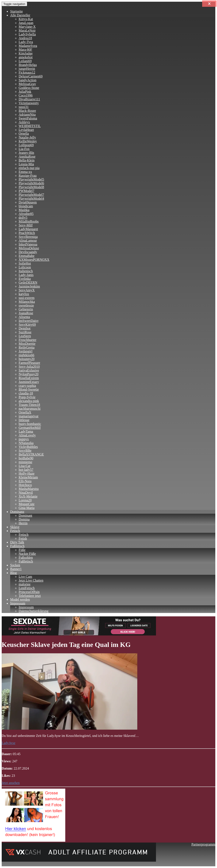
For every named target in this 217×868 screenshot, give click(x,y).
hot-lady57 (26, 470)
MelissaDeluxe (29, 248)
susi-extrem (27, 298)
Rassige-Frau (28, 176)
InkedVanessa (28, 244)
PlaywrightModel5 (31, 179)
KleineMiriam (28, 477)
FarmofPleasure (29, 363)
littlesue (24, 420)
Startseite (17, 11)
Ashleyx (24, 122)
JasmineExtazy (29, 382)
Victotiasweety (29, 103)
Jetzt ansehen (11, 783)
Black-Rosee (27, 111)
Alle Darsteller (20, 15)
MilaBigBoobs (29, 221)
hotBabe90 (26, 458)
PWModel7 (26, 191)
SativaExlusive (29, 370)
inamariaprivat (29, 416)
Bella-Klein (27, 160)
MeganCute (27, 504)
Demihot (25, 328)
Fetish (23, 538)
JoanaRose (26, 313)
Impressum (18, 603)
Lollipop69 (26, 145)
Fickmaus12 (27, 72)
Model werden (20, 599)
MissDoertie (27, 344)
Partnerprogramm (203, 844)
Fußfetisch (17, 546)
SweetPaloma (28, 118)
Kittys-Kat (26, 19)
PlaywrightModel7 (31, 195)
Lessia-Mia (26, 164)
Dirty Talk (17, 542)
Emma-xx (25, 172)
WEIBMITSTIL (30, 126)
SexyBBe (25, 451)
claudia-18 (26, 393)
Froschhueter (28, 340)
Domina (24, 519)
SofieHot (25, 263)
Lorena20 (25, 500)
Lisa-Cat (24, 466)
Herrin (23, 523)
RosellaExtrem (29, 378)
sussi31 (24, 107)
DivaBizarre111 (29, 99)
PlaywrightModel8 (31, 187)
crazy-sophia (27, 386)
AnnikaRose (27, 156)
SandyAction (28, 80)
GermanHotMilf (30, 428)
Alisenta (24, 317)
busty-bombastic (30, 424)
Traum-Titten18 (29, 405)
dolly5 (23, 218)
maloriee (25, 584)
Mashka (24, 210)
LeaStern (25, 336)
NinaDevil (26, 493)
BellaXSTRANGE (31, 454)
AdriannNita (27, 114)
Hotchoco (25, 485)
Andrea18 (25, 38)
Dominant (25, 515)
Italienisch (26, 271)
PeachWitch (27, 233)
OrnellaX (25, 412)
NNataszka (26, 443)
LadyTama (26, 431)
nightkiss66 (26, 355)
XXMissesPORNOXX (34, 260)
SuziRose (25, 332)
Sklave (15, 527)
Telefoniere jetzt (30, 596)
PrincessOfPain (29, 592)
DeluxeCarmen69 (31, 76)
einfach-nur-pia (29, 168)
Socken (15, 565)
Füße (22, 550)
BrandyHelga (28, 65)
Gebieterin (26, 309)
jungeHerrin (27, 69)
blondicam (26, 206)
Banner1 (16, 569)
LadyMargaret (28, 229)
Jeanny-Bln (26, 153)
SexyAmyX (27, 290)
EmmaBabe (27, 256)
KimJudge (26, 53)
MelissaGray (27, 84)
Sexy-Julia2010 (29, 367)
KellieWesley (28, 141)
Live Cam (25, 577)
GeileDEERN (28, 283)
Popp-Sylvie (27, 397)
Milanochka (27, 302)
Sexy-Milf (26, 225)
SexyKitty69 (27, 325)
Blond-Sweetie (29, 389)
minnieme (25, 462)
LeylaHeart (26, 130)
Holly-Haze (27, 473)
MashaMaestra (29, 489)
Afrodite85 (26, 214)
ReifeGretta (27, 347)
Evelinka (25, 279)
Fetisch (15, 531)
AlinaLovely (27, 435)
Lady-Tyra (26, 42)
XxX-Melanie (28, 496)
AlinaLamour (28, 240)
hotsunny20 (27, 359)
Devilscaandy (28, 252)
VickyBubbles (28, 447)
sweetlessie (26, 305)
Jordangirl (26, 351)
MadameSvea (28, 46)
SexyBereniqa (28, 237)
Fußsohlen (26, 557)
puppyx (24, 439)
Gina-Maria (27, 508)
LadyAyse (8, 743)
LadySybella (27, 34)
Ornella (24, 134)
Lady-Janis (26, 275)
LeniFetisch (27, 588)
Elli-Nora (25, 481)
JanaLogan (26, 23)
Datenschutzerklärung (33, 611)
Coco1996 (26, 95)
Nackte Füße (27, 554)
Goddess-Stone (29, 88)
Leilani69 (25, 61)
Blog (13, 573)
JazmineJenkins (29, 286)
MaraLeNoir (27, 30)
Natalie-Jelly (27, 137)
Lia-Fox (24, 149)
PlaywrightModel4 (31, 198)
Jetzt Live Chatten (31, 580)
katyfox (24, 294)
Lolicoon (25, 267)
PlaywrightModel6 (31, 183)
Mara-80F (25, 50)
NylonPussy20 (29, 374)
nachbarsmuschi (30, 409)
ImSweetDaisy (29, 321)
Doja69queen (28, 202)
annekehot (26, 57)
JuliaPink (25, 92)
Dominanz (17, 512)
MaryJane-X (27, 27)
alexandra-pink (29, 401)
